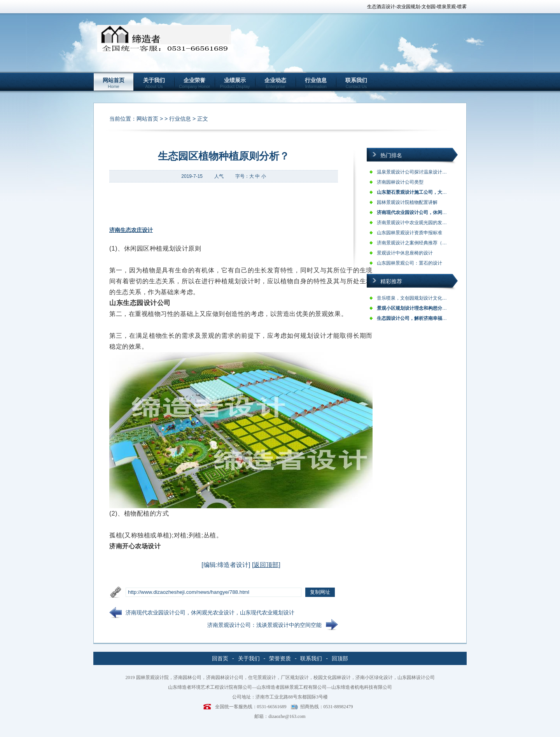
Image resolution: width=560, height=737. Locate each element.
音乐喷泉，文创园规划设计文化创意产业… (421, 298)
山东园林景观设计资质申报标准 (409, 233)
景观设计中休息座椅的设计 (405, 253)
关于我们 (154, 83)
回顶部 (340, 658)
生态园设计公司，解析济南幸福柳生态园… (421, 318)
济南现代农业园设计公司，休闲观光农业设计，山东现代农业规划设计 (210, 612)
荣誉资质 (280, 658)
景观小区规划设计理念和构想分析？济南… (421, 308)
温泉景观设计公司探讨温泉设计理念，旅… (421, 172)
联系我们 (356, 83)
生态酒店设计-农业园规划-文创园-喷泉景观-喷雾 (417, 7)
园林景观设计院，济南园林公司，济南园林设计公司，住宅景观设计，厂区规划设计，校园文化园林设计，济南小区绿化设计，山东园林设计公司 (285, 677)
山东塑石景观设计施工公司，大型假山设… (421, 192)
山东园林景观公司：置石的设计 (409, 263)
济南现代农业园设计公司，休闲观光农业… (421, 212)
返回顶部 (266, 565)
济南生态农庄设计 (131, 230)
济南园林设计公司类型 (400, 182)
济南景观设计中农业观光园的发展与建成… (421, 223)
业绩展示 (235, 83)
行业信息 (316, 83)
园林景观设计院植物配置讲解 (407, 202)
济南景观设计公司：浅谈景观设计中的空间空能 (264, 625)
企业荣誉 (194, 83)
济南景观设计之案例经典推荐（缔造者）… (421, 243)
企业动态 (275, 83)
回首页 (220, 658)
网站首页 (114, 83)
